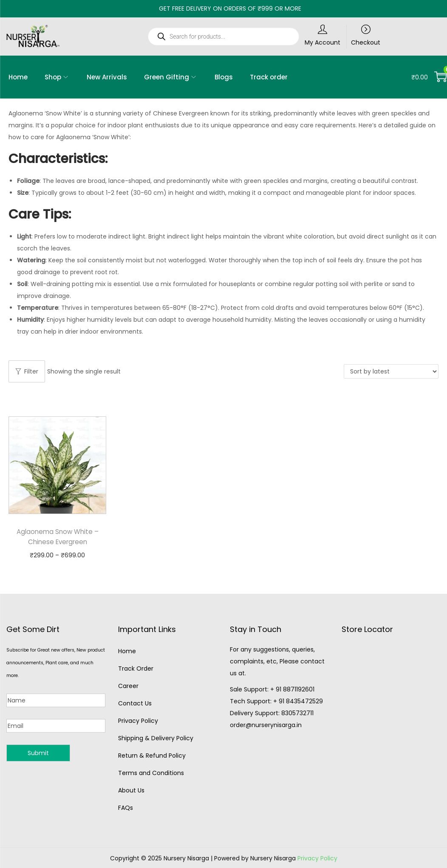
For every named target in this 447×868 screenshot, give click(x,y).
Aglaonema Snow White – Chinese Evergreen (58, 537)
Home (127, 651)
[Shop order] (391, 371)
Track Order (136, 669)
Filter (27, 371)
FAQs (126, 808)
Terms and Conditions (151, 773)
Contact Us (135, 703)
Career (128, 686)
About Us (131, 790)
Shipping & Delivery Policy (156, 738)
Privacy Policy (138, 721)
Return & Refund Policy (152, 756)
